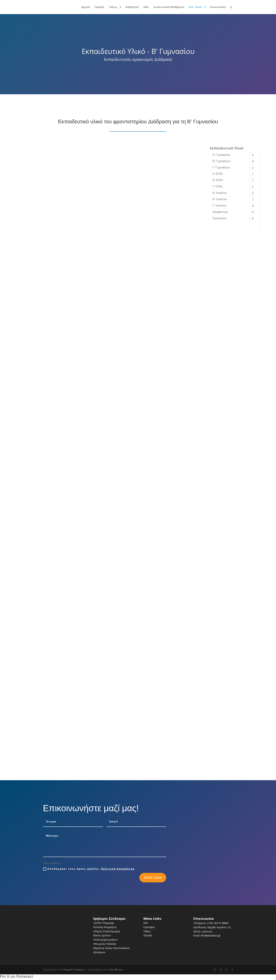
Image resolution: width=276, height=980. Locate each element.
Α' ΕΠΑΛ (218, 174)
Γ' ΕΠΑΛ (218, 186)
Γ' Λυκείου (219, 205)
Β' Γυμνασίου (221, 161)
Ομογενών (219, 218)
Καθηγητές (132, 7)
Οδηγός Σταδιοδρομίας (106, 931)
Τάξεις (113, 7)
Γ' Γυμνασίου (221, 167)
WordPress (116, 970)
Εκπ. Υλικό (195, 7)
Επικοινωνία (218, 7)
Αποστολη (153, 877)
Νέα (146, 7)
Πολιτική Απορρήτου (118, 869)
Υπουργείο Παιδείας (105, 944)
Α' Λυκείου (220, 193)
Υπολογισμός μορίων (105, 940)
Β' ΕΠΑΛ (218, 180)
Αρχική (86, 7)
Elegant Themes (74, 970)
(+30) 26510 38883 (218, 923)
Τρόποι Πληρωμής (104, 923)
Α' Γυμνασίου (221, 155)
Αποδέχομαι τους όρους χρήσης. (89, 869)
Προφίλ (99, 7)
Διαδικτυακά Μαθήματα (169, 7)
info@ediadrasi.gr (211, 936)
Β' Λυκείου (220, 199)
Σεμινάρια (149, 927)
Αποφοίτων (220, 212)
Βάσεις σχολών (102, 935)
